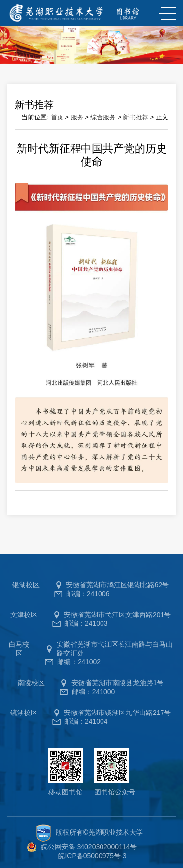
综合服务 (103, 117)
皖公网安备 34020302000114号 (89, 847)
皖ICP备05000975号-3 (92, 856)
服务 (77, 117)
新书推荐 (136, 117)
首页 (57, 117)
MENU (166, 14)
